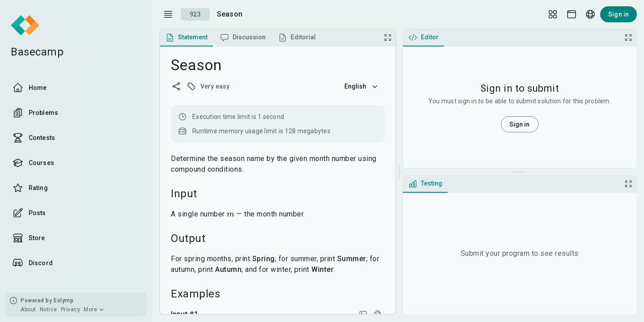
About (28, 309)
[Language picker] (590, 14)
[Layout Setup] (553, 14)
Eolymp (64, 301)
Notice (49, 309)
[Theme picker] (572, 14)
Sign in (619, 14)
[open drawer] (168, 14)
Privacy (71, 309)
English (362, 86)
